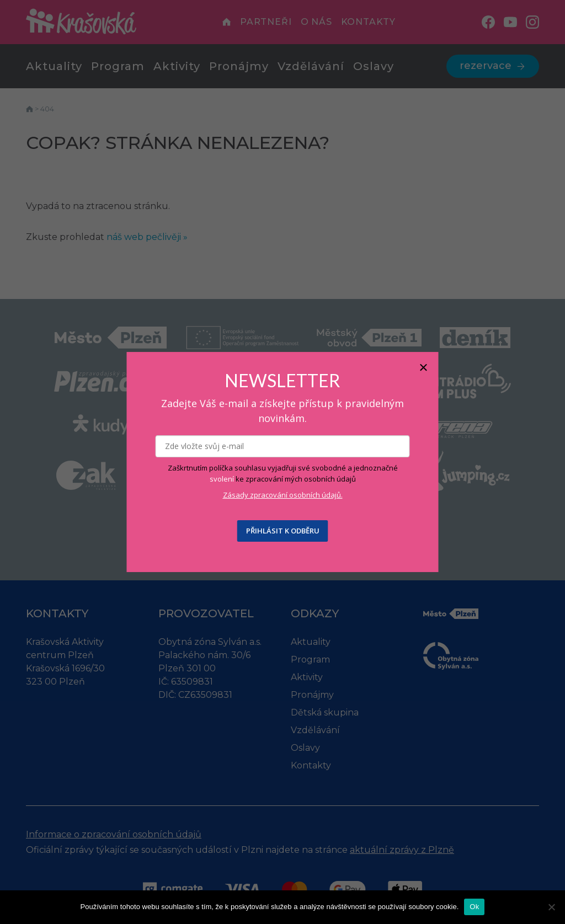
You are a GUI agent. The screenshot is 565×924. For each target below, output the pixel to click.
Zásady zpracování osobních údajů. (283, 495)
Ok (474, 907)
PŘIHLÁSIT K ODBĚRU (283, 531)
